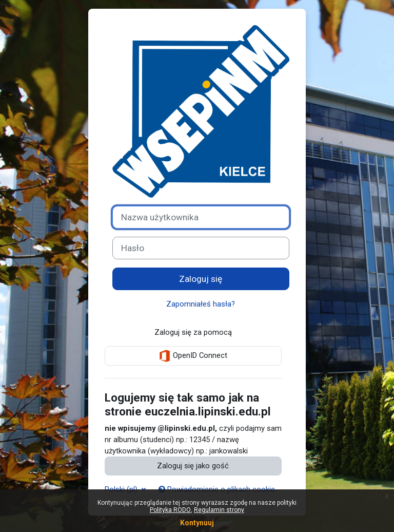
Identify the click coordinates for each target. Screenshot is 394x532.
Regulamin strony (219, 510)
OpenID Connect (193, 356)
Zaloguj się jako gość (193, 466)
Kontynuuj (197, 523)
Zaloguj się (201, 279)
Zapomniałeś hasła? (201, 304)
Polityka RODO (170, 510)
